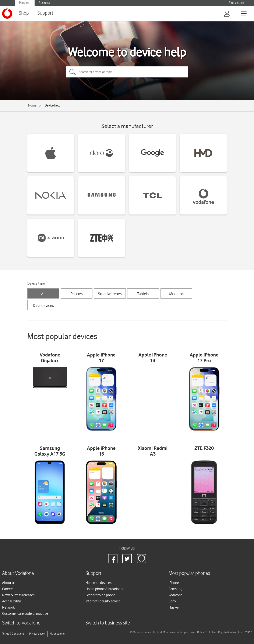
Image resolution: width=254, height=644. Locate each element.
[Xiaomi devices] (51, 238)
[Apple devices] (51, 153)
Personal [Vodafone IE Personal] (25, 3)
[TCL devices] (152, 195)
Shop (24, 13)
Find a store (236, 3)
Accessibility (11, 601)
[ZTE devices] (102, 238)
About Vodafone (18, 573)
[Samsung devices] (102, 195)
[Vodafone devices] (203, 195)
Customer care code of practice (25, 613)
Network (8, 607)
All (43, 294)
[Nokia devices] (51, 195)
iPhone (174, 583)
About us (9, 583)
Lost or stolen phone (100, 595)
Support (45, 13)
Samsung (175, 589)
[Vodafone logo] (7, 14)
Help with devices (98, 583)
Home (32, 105)
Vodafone (176, 595)
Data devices (43, 305)
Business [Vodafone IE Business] (44, 3)
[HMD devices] (203, 153)
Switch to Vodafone (21, 623)
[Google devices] (152, 153)
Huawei (174, 607)
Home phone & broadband (105, 589)
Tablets (143, 294)
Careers (8, 589)
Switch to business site (108, 623)
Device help (52, 105)
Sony (172, 601)
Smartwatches (110, 294)
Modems (176, 294)
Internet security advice (103, 601)
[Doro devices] (102, 153)
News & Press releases (18, 595)
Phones (77, 294)
